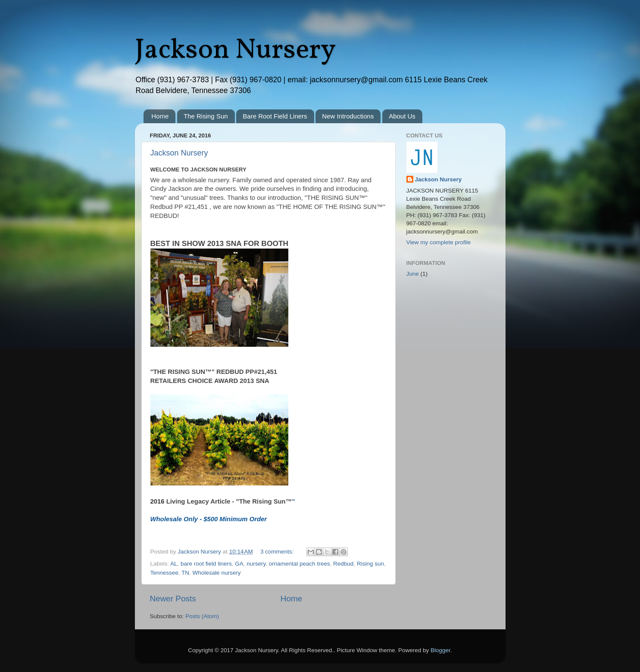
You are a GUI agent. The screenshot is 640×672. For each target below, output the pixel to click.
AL (174, 564)
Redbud (343, 564)
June (413, 274)
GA (239, 564)
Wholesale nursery (217, 573)
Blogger (440, 650)
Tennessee (164, 573)
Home (160, 116)
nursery (256, 564)
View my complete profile (439, 242)
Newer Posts (173, 599)
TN (185, 573)
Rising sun (370, 564)
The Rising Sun (206, 116)
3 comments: (278, 552)
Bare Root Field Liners (275, 116)
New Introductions (348, 116)
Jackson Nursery (235, 51)
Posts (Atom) (202, 616)
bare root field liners (206, 564)
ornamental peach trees (300, 564)
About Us (402, 116)
